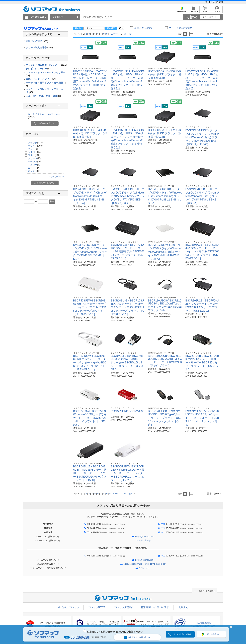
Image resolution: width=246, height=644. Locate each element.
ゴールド (34, 168)
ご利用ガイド (194, 11)
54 (125, 34)
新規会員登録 (182, 11)
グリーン (35, 158)
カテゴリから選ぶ (38, 17)
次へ (131, 34)
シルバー (35, 152)
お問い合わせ (145, 541)
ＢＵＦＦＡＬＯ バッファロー (87, 68)
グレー (33, 149)
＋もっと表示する (56, 177)
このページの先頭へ (207, 591)
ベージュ (35, 161)
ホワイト (35, 146)
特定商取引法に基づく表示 (155, 607)
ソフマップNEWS (96, 607)
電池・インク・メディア (41, 79)
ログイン (217, 11)
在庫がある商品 (37, 41)
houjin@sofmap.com (144, 537)
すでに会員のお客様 (182, 634)
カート (205, 11)
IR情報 (220, 2)
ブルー (34, 155)
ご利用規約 (210, 2)
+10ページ (114, 34)
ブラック (35, 143)
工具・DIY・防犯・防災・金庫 (44, 96)
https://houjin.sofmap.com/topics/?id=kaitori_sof (144, 564)
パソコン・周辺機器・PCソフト (46, 65)
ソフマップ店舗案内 (123, 607)
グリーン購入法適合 (39, 48)
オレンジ (34, 171)
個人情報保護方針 (204, 623)
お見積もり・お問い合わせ (137, 637)
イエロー (34, 165)
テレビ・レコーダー (39, 69)
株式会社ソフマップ (69, 607)
